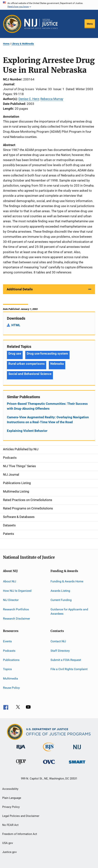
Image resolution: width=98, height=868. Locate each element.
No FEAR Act (10, 825)
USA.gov (8, 843)
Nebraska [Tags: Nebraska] (57, 364)
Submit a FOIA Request (66, 660)
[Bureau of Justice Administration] (21, 750)
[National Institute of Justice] (77, 750)
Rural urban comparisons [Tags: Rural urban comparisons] (27, 364)
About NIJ (10, 581)
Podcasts (9, 650)
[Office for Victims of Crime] (49, 765)
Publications (11, 660)
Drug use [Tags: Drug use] (15, 353)
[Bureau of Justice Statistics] (49, 752)
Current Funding (61, 600)
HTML (16, 325)
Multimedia (10, 678)
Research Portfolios (16, 609)
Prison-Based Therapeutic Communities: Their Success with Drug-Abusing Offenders (47, 406)
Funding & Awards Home (67, 581)
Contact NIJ (58, 641)
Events (7, 641)
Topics (7, 669)
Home (6, 44)
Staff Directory (60, 650)
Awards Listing (60, 591)
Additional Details (20, 289)
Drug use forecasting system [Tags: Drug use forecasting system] (47, 353)
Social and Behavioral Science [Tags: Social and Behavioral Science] (30, 374)
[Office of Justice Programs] (12, 24)
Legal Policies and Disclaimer (21, 816)
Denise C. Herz (29, 99)
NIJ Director (11, 600)
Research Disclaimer (16, 619)
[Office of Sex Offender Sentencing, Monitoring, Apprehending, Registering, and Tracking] (77, 764)
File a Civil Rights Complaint (69, 669)
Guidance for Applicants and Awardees (69, 611)
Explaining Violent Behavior (27, 431)
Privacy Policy (11, 807)
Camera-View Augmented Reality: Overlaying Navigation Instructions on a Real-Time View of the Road (48, 420)
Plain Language (12, 798)
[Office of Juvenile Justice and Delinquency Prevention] (21, 765)
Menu (90, 24)
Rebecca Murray (52, 99)
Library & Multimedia (23, 44)
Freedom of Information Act (20, 834)
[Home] (41, 24)
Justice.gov (9, 852)
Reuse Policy (11, 688)
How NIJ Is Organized (17, 591)
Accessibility (10, 789)
